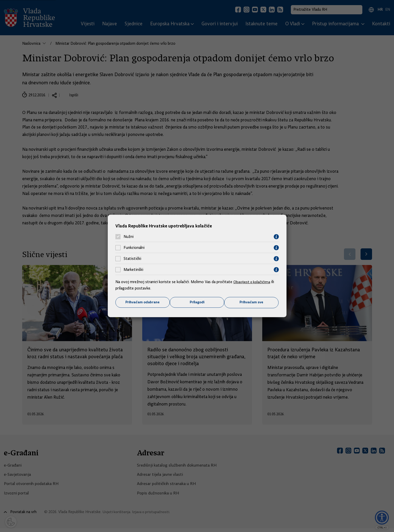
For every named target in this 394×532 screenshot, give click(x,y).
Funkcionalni (134, 248)
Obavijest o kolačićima (253, 282)
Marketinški (133, 270)
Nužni (129, 237)
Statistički (132, 259)
